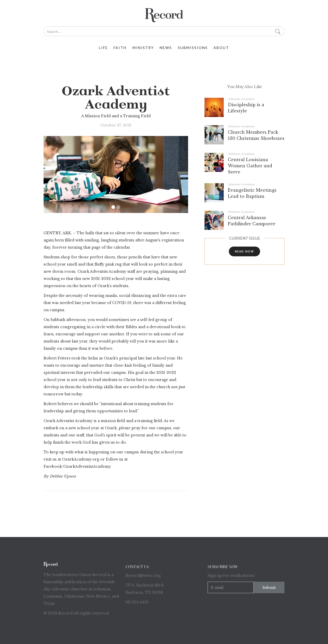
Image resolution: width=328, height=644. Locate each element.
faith (120, 48)
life (103, 48)
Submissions (193, 48)
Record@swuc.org (143, 575)
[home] (164, 15)
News (166, 48)
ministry (143, 48)
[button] (113, 207)
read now (245, 251)
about (221, 48)
